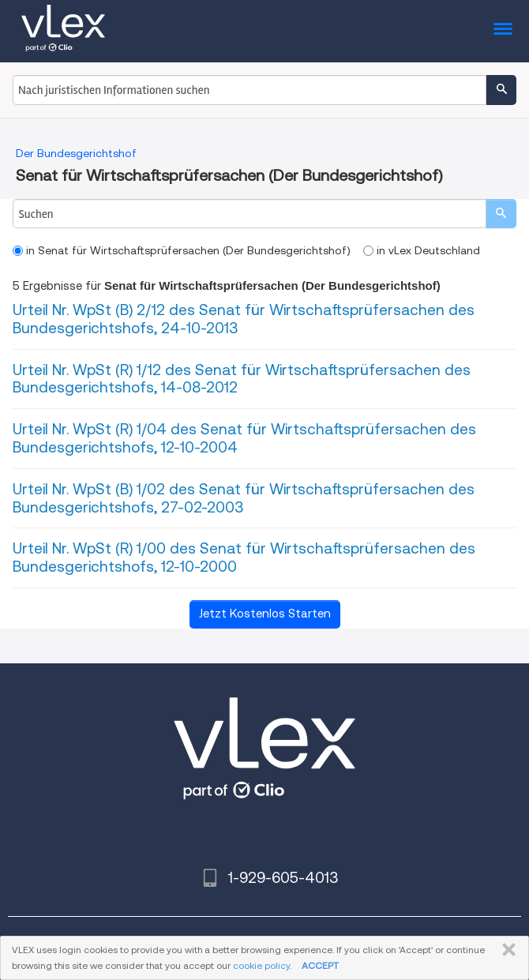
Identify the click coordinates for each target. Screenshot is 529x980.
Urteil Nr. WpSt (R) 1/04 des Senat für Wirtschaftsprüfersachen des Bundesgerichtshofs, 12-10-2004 (244, 438)
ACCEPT (320, 965)
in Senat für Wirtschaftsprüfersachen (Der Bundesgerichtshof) (182, 250)
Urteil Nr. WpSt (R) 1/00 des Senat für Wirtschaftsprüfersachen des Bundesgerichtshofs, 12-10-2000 (244, 558)
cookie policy (261, 965)
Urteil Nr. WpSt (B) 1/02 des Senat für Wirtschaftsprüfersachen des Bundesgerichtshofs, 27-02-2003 (244, 498)
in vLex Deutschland (422, 250)
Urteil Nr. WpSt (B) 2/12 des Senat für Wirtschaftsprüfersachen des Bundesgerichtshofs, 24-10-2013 (244, 319)
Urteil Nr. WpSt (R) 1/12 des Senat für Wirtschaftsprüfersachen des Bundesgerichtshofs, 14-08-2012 (242, 379)
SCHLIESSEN (506, 950)
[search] (501, 214)
